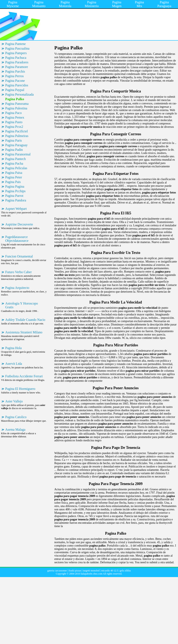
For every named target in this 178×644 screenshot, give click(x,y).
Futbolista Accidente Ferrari (24, 376)
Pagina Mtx (140, 4)
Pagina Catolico (16, 417)
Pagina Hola (13, 348)
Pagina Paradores (17, 62)
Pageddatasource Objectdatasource (17, 239)
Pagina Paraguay (16, 145)
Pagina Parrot (14, 196)
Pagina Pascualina (17, 48)
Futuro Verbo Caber (18, 272)
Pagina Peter (14, 177)
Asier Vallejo (14, 401)
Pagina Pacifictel (17, 131)
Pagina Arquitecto (17, 288)
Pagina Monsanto (39, 4)
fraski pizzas (75, 571)
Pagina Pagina (15, 186)
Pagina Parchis (15, 71)
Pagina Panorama (17, 104)
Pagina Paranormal (18, 154)
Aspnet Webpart (16, 209)
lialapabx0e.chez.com (92, 574)
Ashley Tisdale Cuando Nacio (25, 320)
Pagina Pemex (15, 117)
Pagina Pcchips (15, 191)
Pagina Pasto (14, 122)
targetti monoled (91, 571)
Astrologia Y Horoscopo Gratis (22, 305)
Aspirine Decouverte (19, 224)
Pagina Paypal (15, 90)
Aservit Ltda (14, 364)
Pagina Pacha (14, 163)
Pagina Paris (14, 140)
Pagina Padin (14, 150)
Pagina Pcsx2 (14, 127)
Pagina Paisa (14, 173)
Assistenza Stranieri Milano (24, 332)
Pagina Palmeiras (17, 136)
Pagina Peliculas (16, 168)
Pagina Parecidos (17, 85)
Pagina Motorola (65, 4)
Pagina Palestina (16, 108)
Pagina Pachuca (16, 58)
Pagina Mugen (117, 4)
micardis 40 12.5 (109, 571)
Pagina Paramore (17, 67)
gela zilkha (125, 571)
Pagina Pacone (15, 81)
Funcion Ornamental (19, 256)
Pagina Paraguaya (164, 4)
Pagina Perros (14, 76)
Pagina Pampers (16, 53)
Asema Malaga (15, 430)
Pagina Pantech (15, 159)
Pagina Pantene (15, 44)
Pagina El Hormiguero (20, 389)
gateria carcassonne (57, 571)
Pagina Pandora (16, 200)
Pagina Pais (13, 182)
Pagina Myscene (13, 4)
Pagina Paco (13, 113)
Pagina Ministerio (92, 4)
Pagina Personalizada (19, 94)
